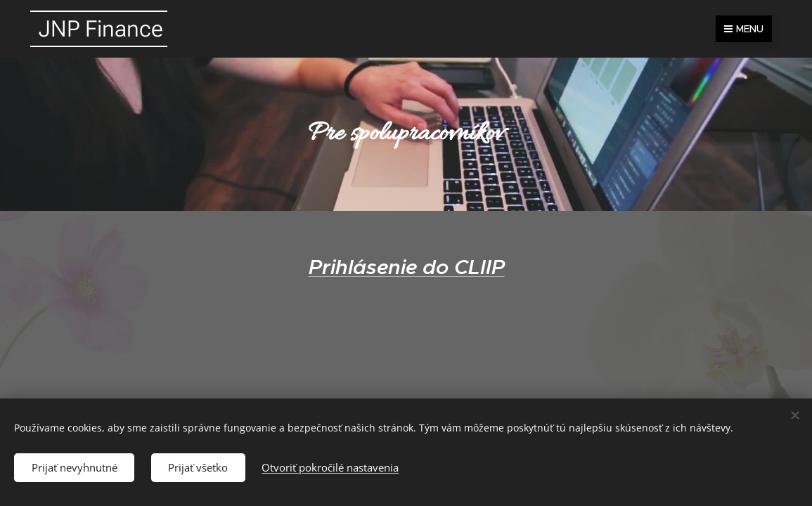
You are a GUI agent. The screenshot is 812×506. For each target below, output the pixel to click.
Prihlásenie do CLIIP (406, 267)
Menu (744, 29)
